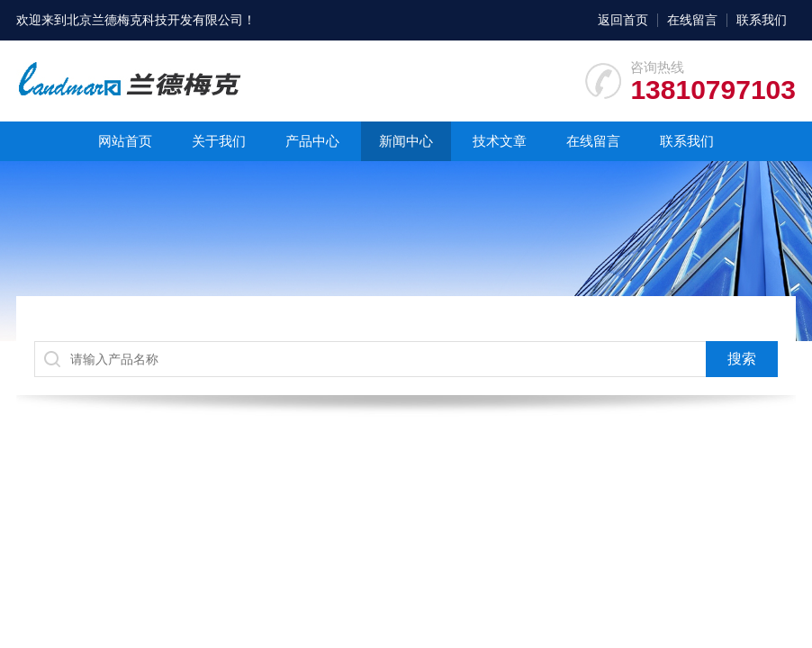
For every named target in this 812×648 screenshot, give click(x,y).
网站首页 (125, 141)
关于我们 (219, 141)
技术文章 (500, 141)
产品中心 (312, 141)
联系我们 (762, 20)
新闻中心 (406, 141)
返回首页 (623, 20)
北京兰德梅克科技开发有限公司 (155, 20)
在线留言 (692, 20)
